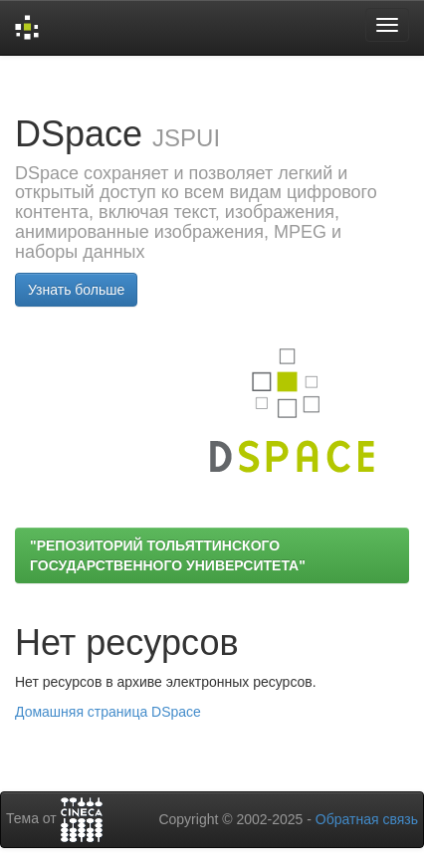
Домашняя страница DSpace (108, 712)
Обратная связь (367, 819)
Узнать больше (76, 290)
